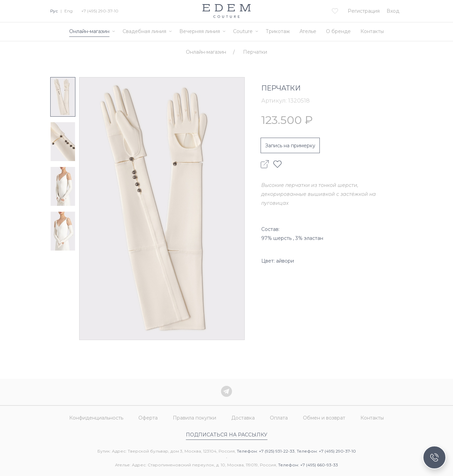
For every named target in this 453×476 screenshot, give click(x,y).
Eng (69, 11)
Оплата (279, 418)
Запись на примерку (290, 146)
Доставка (243, 418)
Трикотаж (278, 31)
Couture (243, 31)
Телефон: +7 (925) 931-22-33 (266, 451)
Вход (393, 11)
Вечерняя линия (200, 31)
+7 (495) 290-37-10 (100, 11)
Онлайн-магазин (89, 31)
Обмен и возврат (324, 418)
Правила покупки (194, 418)
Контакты (372, 31)
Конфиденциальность (96, 418)
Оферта (148, 418)
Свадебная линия (144, 31)
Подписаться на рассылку (227, 435)
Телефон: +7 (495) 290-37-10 (326, 451)
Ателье (308, 31)
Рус (54, 11)
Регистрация (364, 11)
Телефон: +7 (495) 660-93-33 (308, 465)
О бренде (338, 31)
